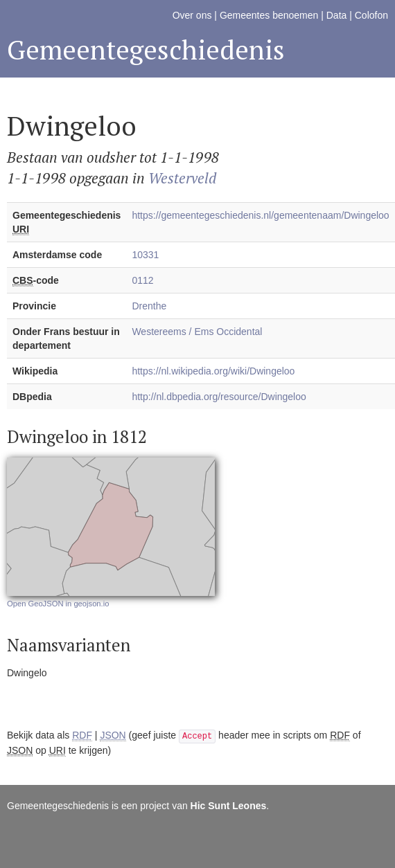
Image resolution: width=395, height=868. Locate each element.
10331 (145, 255)
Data (337, 15)
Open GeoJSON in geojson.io (58, 604)
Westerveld (182, 178)
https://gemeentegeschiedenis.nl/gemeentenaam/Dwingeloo (260, 215)
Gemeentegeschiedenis (146, 49)
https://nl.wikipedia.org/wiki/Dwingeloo (213, 371)
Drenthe (149, 306)
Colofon (371, 15)
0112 (142, 280)
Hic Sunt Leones (229, 806)
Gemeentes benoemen (269, 15)
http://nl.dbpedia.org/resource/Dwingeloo (219, 397)
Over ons (192, 15)
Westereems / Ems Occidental (197, 332)
